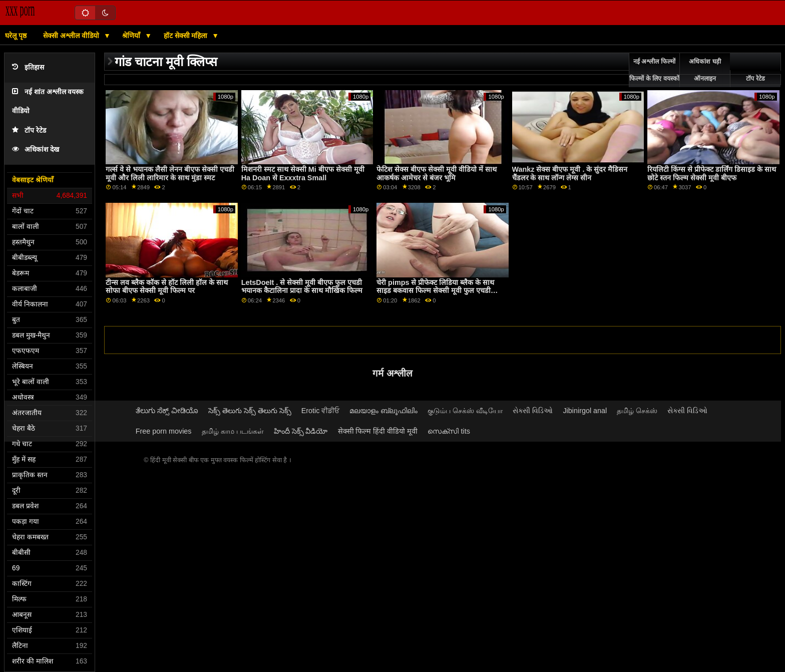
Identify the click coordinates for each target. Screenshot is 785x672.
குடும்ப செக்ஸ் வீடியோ (465, 411)
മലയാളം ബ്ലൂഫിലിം (383, 411)
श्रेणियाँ (132, 36)
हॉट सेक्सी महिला (187, 36)
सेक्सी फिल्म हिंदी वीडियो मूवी (378, 431)
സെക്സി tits (449, 431)
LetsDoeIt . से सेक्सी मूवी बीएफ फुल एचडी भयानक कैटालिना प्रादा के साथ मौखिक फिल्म (302, 287)
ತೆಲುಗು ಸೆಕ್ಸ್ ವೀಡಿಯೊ (167, 411)
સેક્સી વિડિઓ (533, 411)
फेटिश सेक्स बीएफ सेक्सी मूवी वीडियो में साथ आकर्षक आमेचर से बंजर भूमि (437, 174)
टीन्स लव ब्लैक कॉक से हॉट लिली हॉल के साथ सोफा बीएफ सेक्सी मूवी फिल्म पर (167, 287)
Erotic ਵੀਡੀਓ (321, 411)
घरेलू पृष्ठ (16, 36)
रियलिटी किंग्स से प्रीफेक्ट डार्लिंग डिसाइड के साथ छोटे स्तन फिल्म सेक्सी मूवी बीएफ (712, 174)
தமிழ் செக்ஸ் (637, 411)
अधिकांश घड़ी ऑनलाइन (705, 70)
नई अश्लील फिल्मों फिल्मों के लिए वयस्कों (654, 70)
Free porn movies (164, 431)
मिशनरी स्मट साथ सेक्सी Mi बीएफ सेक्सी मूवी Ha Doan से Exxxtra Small (303, 174)
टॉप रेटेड (29, 130)
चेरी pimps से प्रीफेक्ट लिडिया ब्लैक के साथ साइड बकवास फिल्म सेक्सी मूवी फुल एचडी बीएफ (435, 291)
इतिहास (28, 67)
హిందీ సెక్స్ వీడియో (301, 431)
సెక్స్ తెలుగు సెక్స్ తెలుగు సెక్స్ (250, 411)
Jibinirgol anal (585, 411)
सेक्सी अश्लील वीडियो (72, 36)
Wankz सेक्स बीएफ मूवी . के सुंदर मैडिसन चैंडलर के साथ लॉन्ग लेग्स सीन (570, 174)
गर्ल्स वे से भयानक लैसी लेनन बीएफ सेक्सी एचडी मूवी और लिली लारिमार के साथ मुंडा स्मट (170, 174)
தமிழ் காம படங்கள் (233, 431)
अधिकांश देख (36, 149)
